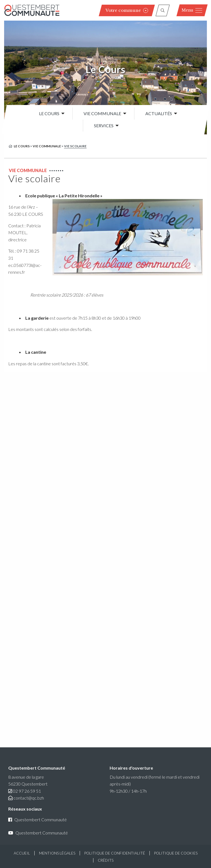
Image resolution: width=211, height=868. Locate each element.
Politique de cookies (176, 853)
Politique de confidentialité (115, 853)
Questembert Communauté (38, 819)
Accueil (22, 853)
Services (104, 126)
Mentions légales (57, 853)
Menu (192, 10)
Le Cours (105, 69)
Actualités (159, 113)
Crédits (106, 860)
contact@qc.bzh (29, 798)
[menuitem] (50, 114)
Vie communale (102, 113)
